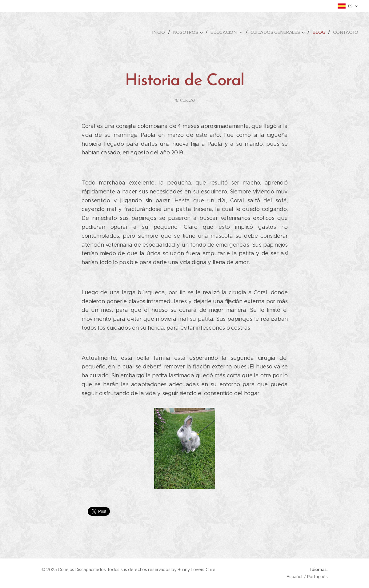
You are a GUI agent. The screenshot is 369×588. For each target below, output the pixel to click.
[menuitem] (161, 32)
